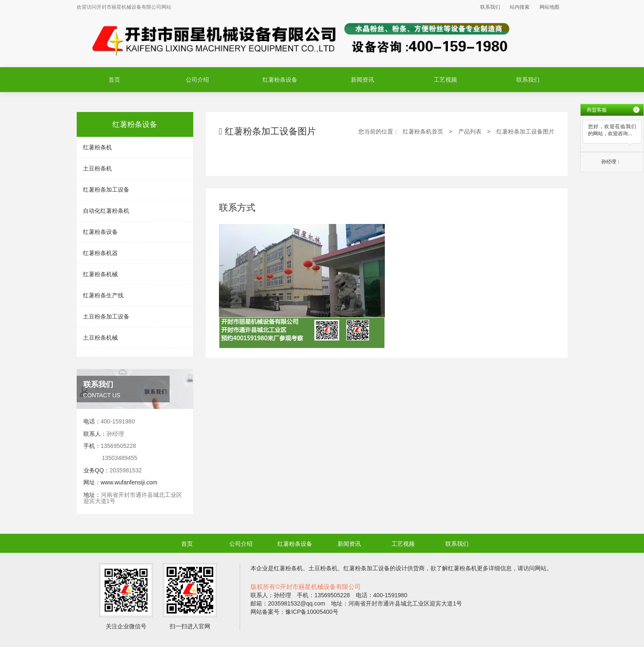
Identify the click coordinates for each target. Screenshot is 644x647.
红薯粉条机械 (100, 274)
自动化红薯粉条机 (106, 211)
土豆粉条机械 (100, 338)
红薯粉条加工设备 (106, 190)
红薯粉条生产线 (103, 295)
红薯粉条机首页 (423, 131)
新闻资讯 (362, 80)
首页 (114, 80)
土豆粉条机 (97, 168)
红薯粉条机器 (100, 253)
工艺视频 (445, 80)
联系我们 (490, 7)
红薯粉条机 (97, 147)
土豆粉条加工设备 (106, 316)
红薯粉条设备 (280, 80)
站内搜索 (520, 7)
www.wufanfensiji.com (129, 482)
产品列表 (470, 131)
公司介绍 (197, 80)
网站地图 (549, 7)
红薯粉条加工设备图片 (525, 131)
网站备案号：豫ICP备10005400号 (294, 612)
